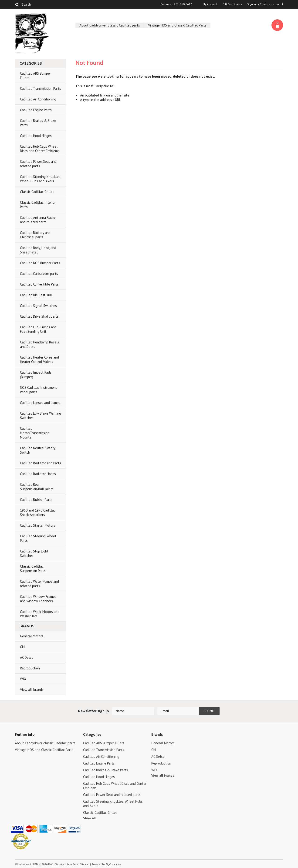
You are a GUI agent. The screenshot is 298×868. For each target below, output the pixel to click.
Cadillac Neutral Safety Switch (38, 450)
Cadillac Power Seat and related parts (38, 164)
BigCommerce (113, 864)
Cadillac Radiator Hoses (38, 474)
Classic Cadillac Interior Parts (38, 205)
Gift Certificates (232, 4)
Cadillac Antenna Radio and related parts (38, 220)
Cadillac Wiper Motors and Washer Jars (40, 614)
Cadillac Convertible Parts (39, 284)
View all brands (32, 690)
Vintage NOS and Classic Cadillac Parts (177, 25)
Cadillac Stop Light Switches (34, 553)
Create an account (271, 4)
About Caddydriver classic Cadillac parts (110, 25)
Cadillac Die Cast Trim (36, 295)
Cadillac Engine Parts (36, 110)
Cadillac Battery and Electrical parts (35, 235)
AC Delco (27, 657)
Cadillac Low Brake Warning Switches (41, 416)
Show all (89, 818)
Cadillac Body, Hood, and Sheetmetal (38, 250)
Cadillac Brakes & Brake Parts (38, 123)
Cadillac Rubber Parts (36, 500)
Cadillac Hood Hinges (36, 136)
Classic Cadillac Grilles (37, 192)
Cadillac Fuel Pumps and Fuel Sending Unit (38, 329)
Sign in (252, 4)
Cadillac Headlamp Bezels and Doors (40, 344)
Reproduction (30, 668)
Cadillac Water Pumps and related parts (39, 584)
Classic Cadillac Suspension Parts (33, 569)
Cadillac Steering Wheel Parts (38, 538)
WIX (23, 679)
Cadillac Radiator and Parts (41, 463)
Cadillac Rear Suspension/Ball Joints (37, 487)
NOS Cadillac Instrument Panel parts (39, 390)
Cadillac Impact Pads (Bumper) (36, 375)
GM (22, 647)
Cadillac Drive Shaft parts (39, 316)
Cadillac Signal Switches (38, 306)
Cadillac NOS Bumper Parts (40, 263)
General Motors (32, 636)
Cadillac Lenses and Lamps (40, 403)
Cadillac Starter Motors (38, 525)
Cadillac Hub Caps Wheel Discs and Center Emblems (40, 149)
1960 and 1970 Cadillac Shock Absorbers (38, 512)
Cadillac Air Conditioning (38, 99)
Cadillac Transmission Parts (41, 88)
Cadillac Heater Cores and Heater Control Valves (39, 359)
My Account (210, 4)
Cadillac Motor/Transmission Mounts (35, 433)
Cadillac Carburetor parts (39, 274)
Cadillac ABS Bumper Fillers (36, 76)
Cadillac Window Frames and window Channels (38, 599)
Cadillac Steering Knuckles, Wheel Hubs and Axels (41, 179)
